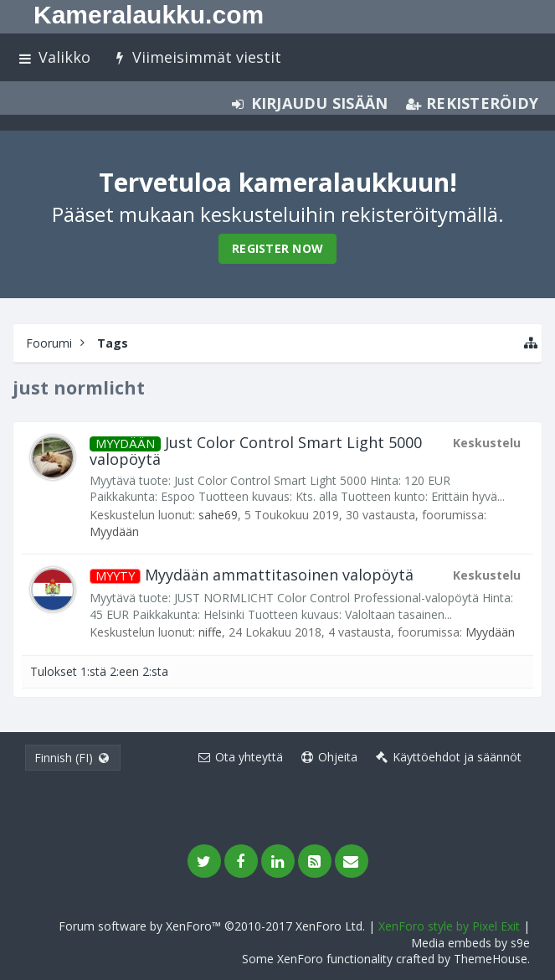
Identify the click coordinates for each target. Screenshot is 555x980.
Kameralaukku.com (149, 15)
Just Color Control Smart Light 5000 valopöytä (256, 451)
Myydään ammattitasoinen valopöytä (252, 575)
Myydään (114, 531)
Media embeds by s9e (470, 943)
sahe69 (218, 515)
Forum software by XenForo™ (212, 926)
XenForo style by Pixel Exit (449, 926)
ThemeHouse (491, 959)
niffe (210, 632)
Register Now (277, 248)
